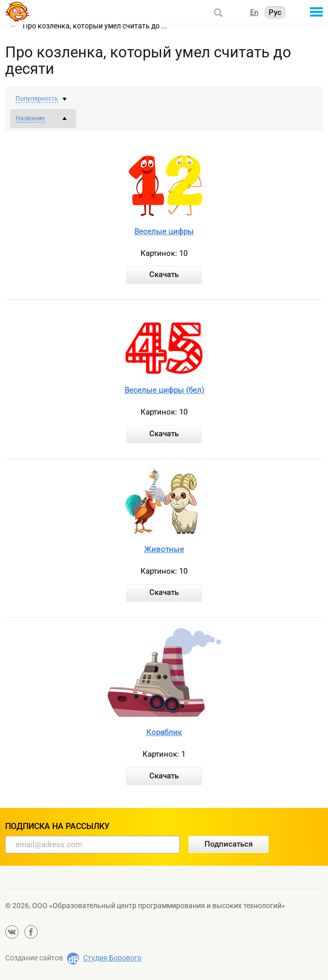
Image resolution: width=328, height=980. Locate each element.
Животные (164, 549)
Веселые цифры (164, 232)
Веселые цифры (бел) (164, 390)
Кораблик (164, 732)
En (254, 12)
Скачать (164, 274)
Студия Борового (112, 958)
